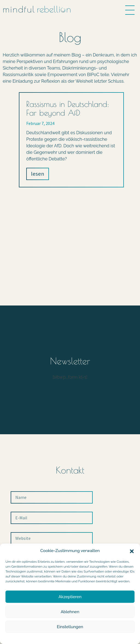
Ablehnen (70, 612)
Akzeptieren (70, 597)
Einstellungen (70, 627)
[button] (132, 551)
